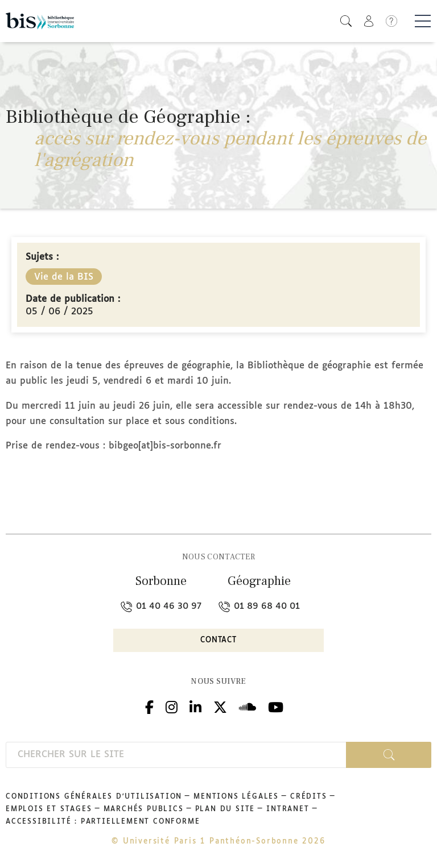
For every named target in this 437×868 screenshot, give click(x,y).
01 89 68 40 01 (259, 606)
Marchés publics (144, 809)
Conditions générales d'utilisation (94, 797)
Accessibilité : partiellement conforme (103, 822)
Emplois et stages (49, 809)
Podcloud (248, 706)
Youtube (276, 706)
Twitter (220, 706)
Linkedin (195, 706)
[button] (346, 21)
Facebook (149, 706)
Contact (218, 640)
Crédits (309, 797)
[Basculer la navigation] (423, 21)
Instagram (172, 706)
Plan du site (225, 809)
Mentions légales (236, 797)
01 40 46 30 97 (161, 606)
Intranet (288, 809)
